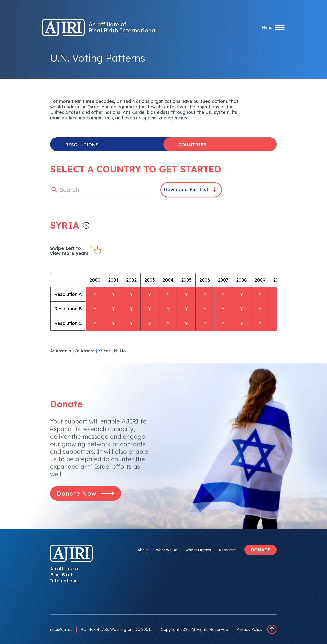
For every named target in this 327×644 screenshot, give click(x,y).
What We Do (167, 550)
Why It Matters (198, 550)
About (143, 550)
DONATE (261, 550)
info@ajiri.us (61, 629)
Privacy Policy (249, 629)
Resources (228, 550)
